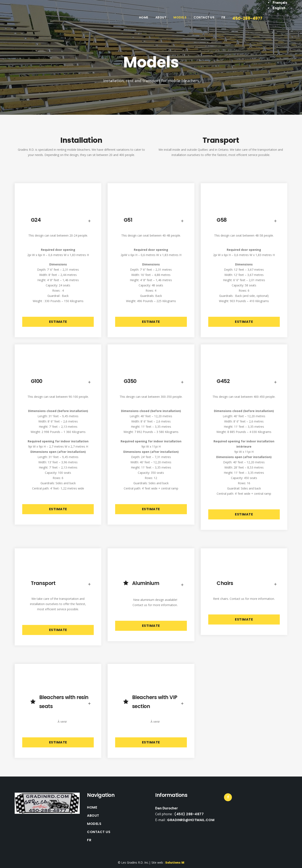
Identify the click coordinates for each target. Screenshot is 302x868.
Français (280, 3)
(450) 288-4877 (189, 814)
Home (92, 807)
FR (89, 840)
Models (94, 824)
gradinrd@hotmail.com (191, 820)
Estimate (58, 322)
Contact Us (99, 832)
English (279, 8)
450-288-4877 (247, 18)
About (93, 816)
